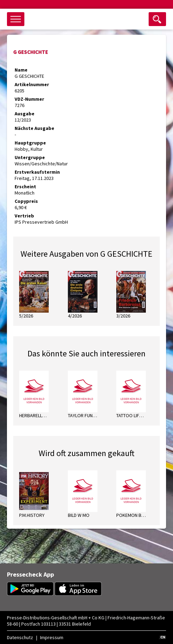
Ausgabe (25, 114)
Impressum (52, 637)
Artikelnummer (32, 84)
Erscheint (25, 187)
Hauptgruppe (30, 143)
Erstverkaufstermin (37, 172)
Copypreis (26, 201)
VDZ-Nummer (29, 99)
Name (21, 70)
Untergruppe (30, 157)
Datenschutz (20, 637)
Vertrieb (24, 216)
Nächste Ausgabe (34, 128)
